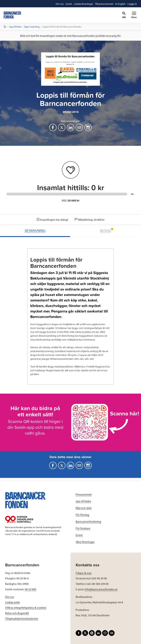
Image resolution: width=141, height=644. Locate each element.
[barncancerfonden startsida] (12, 15)
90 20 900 (30, 589)
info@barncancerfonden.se (101, 589)
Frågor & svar (84, 573)
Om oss (10, 597)
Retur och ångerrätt (17, 613)
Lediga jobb (12, 602)
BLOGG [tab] (107, 230)
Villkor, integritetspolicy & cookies (26, 608)
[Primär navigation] (134, 15)
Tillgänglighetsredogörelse (22, 619)
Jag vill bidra (15, 27)
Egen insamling (32, 27)
